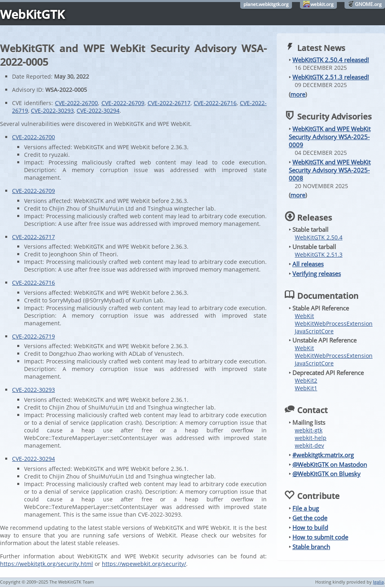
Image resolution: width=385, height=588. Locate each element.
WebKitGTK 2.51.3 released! (331, 77)
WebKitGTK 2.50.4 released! (331, 60)
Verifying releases (317, 274)
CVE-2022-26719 (33, 336)
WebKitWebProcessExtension (334, 323)
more (298, 94)
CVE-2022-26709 (123, 103)
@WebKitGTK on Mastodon (330, 464)
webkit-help (311, 438)
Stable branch (311, 547)
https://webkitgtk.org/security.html (47, 564)
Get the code (310, 518)
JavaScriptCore (314, 331)
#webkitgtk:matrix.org (323, 455)
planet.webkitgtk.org (266, 4)
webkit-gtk (309, 430)
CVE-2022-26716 (215, 103)
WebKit (304, 316)
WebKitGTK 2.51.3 (319, 254)
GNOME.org (368, 4)
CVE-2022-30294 (98, 111)
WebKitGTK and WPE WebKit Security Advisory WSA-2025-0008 (330, 170)
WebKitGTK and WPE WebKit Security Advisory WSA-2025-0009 (330, 137)
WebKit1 (306, 388)
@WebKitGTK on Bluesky (326, 474)
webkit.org (322, 4)
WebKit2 (306, 380)
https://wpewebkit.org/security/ (144, 564)
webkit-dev (309, 445)
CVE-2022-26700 (76, 103)
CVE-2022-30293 (52, 111)
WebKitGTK (32, 14)
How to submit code (320, 537)
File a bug (306, 508)
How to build (310, 527)
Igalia (378, 582)
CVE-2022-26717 (169, 103)
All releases (308, 264)
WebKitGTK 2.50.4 (319, 237)
